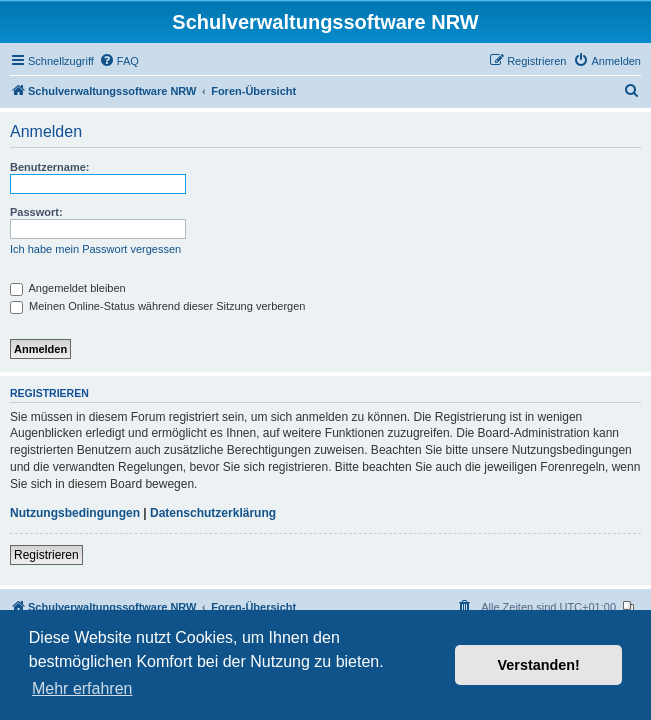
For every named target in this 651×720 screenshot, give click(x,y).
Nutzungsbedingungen (75, 513)
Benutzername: (49, 167)
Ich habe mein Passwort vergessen (95, 249)
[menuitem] (119, 61)
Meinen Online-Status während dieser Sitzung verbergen (157, 306)
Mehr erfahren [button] (82, 688)
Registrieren (46, 555)
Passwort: (36, 212)
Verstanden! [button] (539, 665)
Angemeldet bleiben (68, 288)
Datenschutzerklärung (213, 513)
